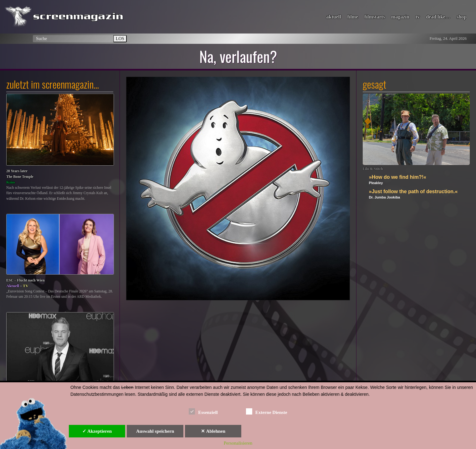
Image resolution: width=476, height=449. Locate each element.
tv (418, 17)
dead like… (438, 17)
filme (353, 17)
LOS (120, 39)
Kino (10, 182)
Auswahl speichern (155, 431)
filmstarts (375, 17)
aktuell (334, 17)
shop (462, 17)
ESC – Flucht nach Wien (26, 280)
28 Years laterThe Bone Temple (20, 174)
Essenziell (203, 411)
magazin (400, 17)
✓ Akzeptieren (97, 431)
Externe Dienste (267, 411)
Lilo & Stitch (373, 169)
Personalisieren (238, 443)
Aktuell (13, 286)
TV (26, 286)
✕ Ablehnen (213, 431)
